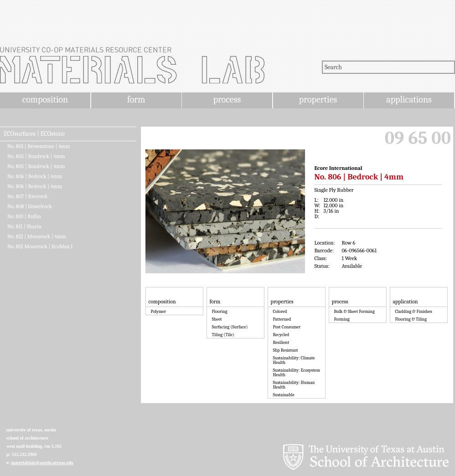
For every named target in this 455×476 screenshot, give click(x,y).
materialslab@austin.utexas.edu (42, 463)
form (136, 100)
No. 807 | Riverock (27, 196)
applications (409, 100)
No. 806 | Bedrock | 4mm (35, 176)
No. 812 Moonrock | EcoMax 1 (40, 246)
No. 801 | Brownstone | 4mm (39, 146)
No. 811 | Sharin (24, 226)
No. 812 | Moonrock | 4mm (37, 236)
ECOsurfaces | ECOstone (34, 134)
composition (45, 100)
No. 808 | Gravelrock (30, 206)
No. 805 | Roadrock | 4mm (36, 156)
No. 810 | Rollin (24, 216)
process (227, 100)
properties (318, 100)
